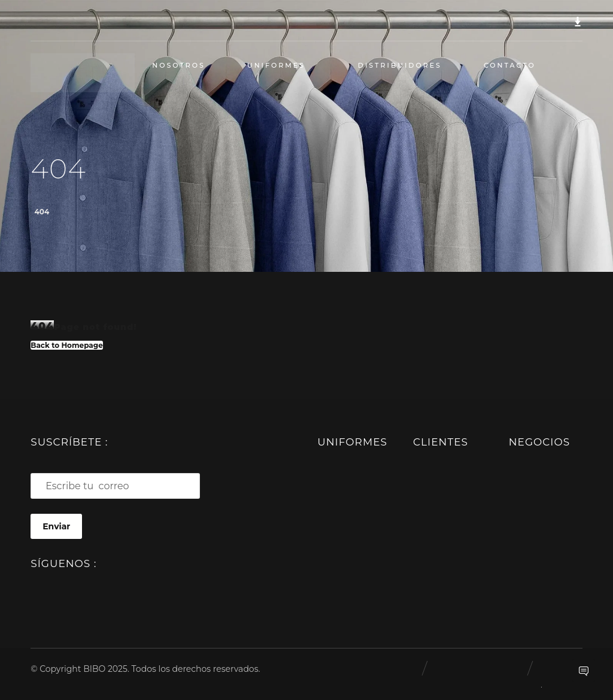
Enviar (56, 526)
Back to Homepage (67, 345)
